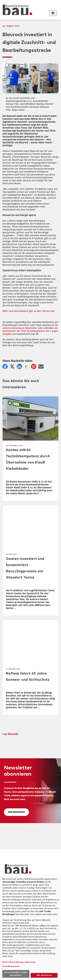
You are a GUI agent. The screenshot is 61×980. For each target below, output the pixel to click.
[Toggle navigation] (53, 13)
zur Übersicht (11, 734)
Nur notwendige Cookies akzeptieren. (16, 974)
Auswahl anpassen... (12, 966)
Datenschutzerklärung (13, 962)
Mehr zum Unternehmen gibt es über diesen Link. (29, 311)
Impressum (30, 962)
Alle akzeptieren (44, 975)
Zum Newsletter (16, 812)
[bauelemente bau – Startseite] (17, 870)
